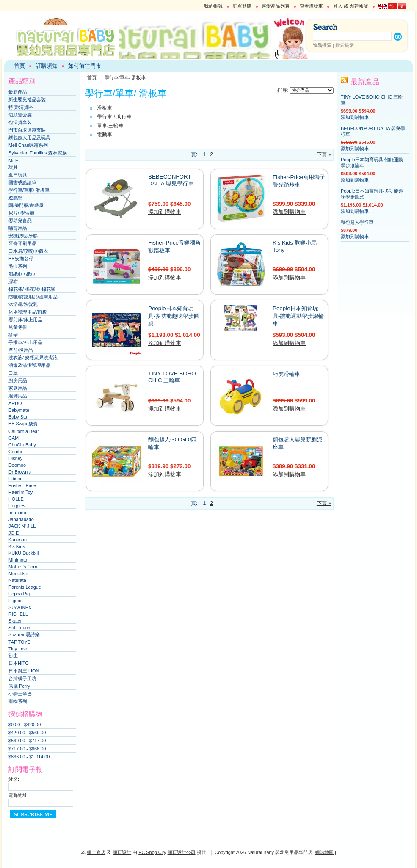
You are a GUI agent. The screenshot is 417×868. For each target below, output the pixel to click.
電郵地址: (18, 795)
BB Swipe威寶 (23, 424)
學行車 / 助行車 (114, 117)
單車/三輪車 (110, 126)
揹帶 (13, 335)
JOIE (14, 533)
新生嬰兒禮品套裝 (27, 99)
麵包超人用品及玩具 (29, 138)
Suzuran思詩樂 (24, 634)
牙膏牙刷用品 (22, 243)
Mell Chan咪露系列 (28, 145)
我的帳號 (213, 6)
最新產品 (18, 92)
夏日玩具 (18, 175)
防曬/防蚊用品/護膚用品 (33, 297)
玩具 (13, 167)
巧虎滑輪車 (286, 374)
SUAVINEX (20, 607)
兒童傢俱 (18, 327)
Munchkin (18, 573)
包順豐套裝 (20, 115)
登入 (338, 6)
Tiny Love (18, 649)
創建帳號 (359, 6)
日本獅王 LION (24, 671)
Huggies (17, 506)
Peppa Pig (19, 594)
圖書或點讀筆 (22, 182)
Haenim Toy (21, 492)
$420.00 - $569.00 (27, 733)
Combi (15, 452)
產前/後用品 (21, 350)
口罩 (13, 373)
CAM (14, 438)
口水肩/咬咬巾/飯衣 (28, 251)
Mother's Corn (23, 567)
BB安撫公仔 (21, 259)
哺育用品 (18, 228)
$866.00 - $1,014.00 (29, 757)
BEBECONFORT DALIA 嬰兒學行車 (171, 180)
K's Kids (17, 546)
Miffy (13, 160)
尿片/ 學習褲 (21, 213)
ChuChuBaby (22, 445)
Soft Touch (19, 628)
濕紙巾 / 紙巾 (22, 274)
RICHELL (18, 614)
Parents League (25, 587)
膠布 (13, 281)
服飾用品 (18, 396)
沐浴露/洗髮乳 (23, 304)
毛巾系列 (18, 266)
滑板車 (105, 108)
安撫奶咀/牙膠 (23, 236)
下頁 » (324, 154)
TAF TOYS (19, 642)
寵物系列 (18, 701)
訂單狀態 (242, 6)
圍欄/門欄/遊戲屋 (26, 205)
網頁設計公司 (182, 852)
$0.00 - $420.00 (25, 725)
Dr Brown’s (20, 472)
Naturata (17, 580)
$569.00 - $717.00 (27, 741)
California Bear (24, 431)
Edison (15, 479)
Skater (15, 621)
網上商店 (96, 852)
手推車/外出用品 (25, 342)
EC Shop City (152, 852)
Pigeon (16, 601)
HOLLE (16, 499)
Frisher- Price (22, 485)
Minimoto (18, 560)
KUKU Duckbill (23, 553)
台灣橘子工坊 (22, 678)
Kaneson (18, 540)
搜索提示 (345, 45)
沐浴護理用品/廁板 (28, 312)
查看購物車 (311, 6)
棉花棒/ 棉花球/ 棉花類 (32, 289)
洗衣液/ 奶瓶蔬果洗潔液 (33, 358)
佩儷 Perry (19, 686)
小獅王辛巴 (20, 694)
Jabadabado (21, 519)
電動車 (105, 135)
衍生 (13, 656)
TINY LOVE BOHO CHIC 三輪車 (172, 377)
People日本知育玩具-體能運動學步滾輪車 (298, 316)
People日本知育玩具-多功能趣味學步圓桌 (174, 316)
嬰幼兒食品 (20, 220)
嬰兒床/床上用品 (25, 320)
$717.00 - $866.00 (27, 749)
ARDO (15, 403)
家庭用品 (18, 388)
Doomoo (17, 465)
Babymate (19, 410)
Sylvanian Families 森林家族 (38, 153)
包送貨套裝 (20, 122)
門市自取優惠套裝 (27, 130)
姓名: (14, 779)
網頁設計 (122, 852)
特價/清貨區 (21, 107)
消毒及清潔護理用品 (29, 365)
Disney (15, 458)
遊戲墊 (15, 198)
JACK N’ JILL (22, 526)
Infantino (17, 513)
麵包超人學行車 (357, 222)
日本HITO (19, 663)
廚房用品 (18, 380)
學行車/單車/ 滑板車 (29, 190)
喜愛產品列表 (276, 6)
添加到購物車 (165, 212)
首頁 (92, 77)
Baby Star (19, 417)
